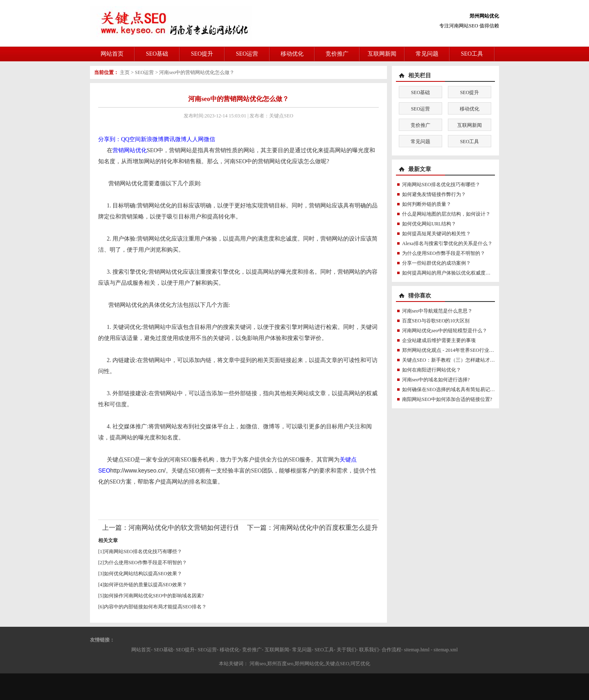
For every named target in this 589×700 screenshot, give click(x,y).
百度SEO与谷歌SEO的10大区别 (436, 321)
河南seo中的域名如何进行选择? (436, 380)
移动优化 (292, 54)
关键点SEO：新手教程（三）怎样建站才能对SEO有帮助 (463, 360)
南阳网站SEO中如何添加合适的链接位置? (447, 399)
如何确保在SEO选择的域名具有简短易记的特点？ (456, 389)
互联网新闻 (382, 54)
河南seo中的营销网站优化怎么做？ (197, 72)
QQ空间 (131, 139)
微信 (209, 139)
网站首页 (112, 54)
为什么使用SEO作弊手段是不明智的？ (145, 563)
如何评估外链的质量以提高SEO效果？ (145, 585)
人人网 (195, 139)
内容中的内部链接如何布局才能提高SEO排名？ (155, 607)
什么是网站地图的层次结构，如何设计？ (446, 214)
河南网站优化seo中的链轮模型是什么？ (445, 331)
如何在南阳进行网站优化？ (432, 370)
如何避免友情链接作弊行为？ (434, 194)
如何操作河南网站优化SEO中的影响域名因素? (154, 596)
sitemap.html (417, 650)
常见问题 (427, 54)
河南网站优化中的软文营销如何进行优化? (189, 528)
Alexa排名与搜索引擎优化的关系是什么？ (447, 243)
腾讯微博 (175, 139)
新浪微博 (152, 139)
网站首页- (142, 650)
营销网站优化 (130, 150)
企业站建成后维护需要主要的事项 (439, 340)
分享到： (110, 139)
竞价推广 (337, 54)
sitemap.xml (446, 650)
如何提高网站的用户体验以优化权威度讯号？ (451, 273)
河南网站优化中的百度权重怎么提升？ (329, 528)
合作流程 (391, 650)
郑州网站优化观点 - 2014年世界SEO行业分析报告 (455, 350)
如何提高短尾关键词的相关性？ (436, 234)
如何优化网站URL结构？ (429, 224)
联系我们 (369, 650)
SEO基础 (157, 54)
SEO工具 (472, 54)
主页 (125, 72)
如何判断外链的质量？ (427, 204)
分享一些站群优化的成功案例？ (436, 263)
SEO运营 (247, 54)
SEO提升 (202, 54)
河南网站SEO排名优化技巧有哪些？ (143, 551)
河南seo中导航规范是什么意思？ (437, 311)
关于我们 (346, 650)
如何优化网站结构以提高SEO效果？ (143, 574)
